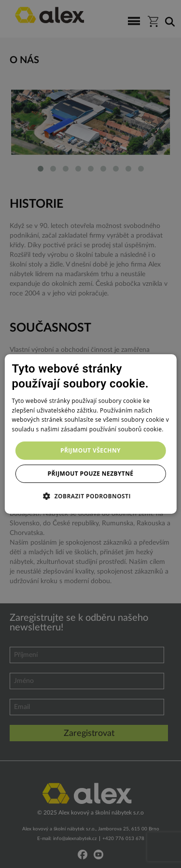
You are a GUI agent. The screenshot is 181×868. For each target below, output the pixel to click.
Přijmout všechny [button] (90, 450)
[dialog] (90, 434)
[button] (90, 496)
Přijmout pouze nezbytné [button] (91, 474)
